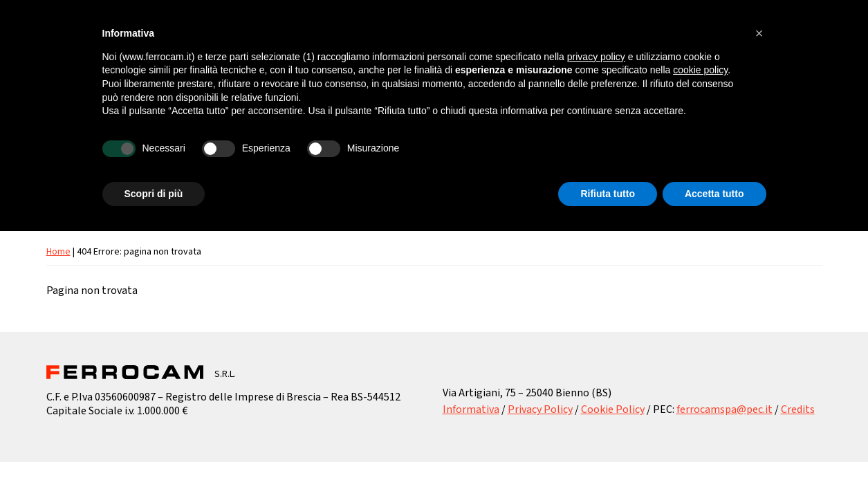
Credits (798, 409)
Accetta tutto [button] (714, 194)
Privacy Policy (540, 409)
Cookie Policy (613, 409)
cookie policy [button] (700, 70)
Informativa (471, 409)
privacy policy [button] (596, 57)
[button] (759, 33)
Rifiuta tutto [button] (608, 194)
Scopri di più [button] (154, 194)
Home (58, 252)
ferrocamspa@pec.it (724, 409)
